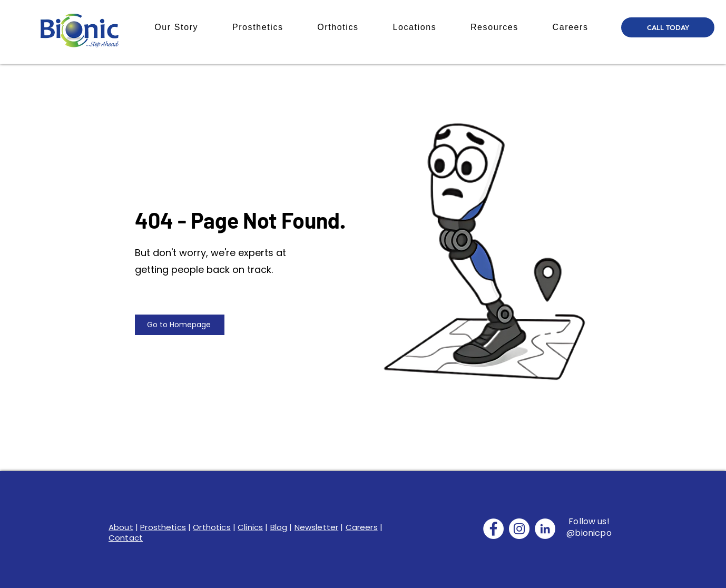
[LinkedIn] (545, 529)
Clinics (250, 527)
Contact (126, 538)
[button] (176, 27)
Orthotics (212, 527)
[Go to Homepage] (180, 325)
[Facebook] (493, 529)
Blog (279, 527)
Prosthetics (163, 527)
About (121, 527)
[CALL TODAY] (668, 27)
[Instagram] (519, 529)
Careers (362, 527)
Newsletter (317, 527)
